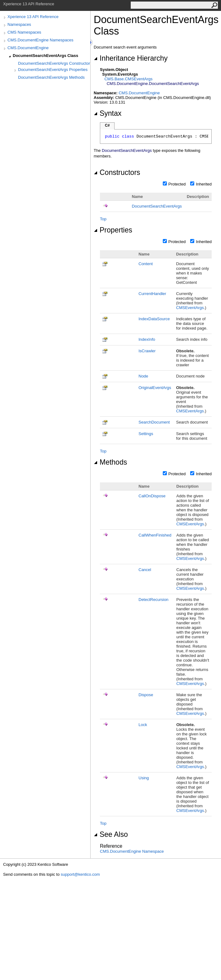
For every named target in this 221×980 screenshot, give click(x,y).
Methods (110, 462)
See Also (111, 834)
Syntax (108, 113)
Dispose (146, 695)
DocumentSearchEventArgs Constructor (54, 63)
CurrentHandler (152, 294)
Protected (177, 184)
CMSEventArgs (190, 308)
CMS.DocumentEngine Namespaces (40, 40)
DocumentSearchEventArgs (157, 206)
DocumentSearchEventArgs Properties (53, 70)
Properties (113, 230)
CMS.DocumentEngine (28, 48)
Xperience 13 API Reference (33, 17)
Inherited (204, 184)
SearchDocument (154, 422)
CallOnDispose (152, 496)
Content (146, 264)
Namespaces (19, 24)
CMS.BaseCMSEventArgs (128, 79)
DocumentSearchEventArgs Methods (51, 77)
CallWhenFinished (155, 535)
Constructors (117, 172)
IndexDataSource (154, 319)
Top (103, 219)
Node (143, 376)
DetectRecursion (153, 600)
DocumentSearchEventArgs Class (45, 56)
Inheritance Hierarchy (131, 58)
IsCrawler (147, 351)
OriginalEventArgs (155, 388)
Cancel (145, 570)
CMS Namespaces (24, 32)
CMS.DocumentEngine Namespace (132, 851)
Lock (143, 725)
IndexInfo (147, 339)
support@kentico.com (80, 874)
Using (144, 778)
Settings (146, 434)
